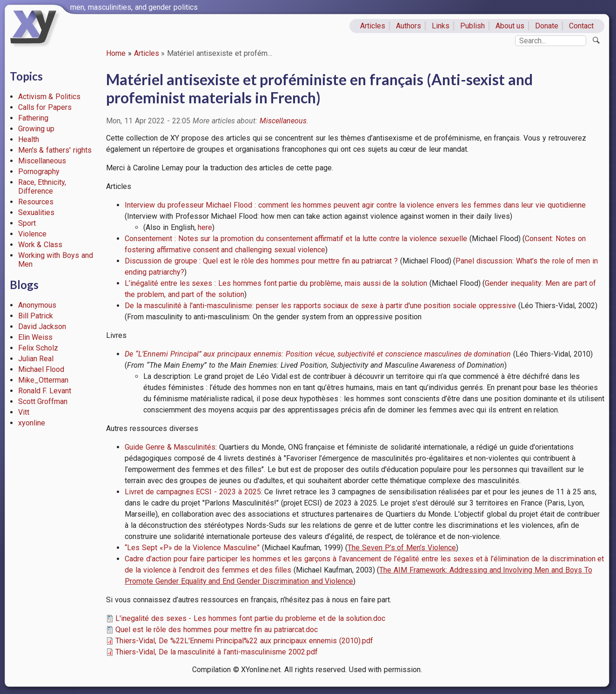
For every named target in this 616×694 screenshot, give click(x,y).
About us (510, 26)
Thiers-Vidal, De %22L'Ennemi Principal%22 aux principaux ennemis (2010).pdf (244, 641)
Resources (36, 202)
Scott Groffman (43, 401)
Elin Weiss (36, 337)
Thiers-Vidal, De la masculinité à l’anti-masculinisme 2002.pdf (217, 652)
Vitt (24, 412)
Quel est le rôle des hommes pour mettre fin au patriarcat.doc (217, 630)
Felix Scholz (38, 348)
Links (441, 26)
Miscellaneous (42, 161)
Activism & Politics (50, 97)
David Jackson (42, 327)
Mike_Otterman (43, 380)
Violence (32, 234)
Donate (547, 26)
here (205, 227)
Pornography (39, 172)
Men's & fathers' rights (55, 150)
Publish (472, 26)
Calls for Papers (45, 107)
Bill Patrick (36, 316)
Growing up (37, 129)
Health (29, 139)
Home (116, 53)
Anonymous (37, 305)
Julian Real (36, 359)
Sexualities (36, 212)
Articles (373, 26)
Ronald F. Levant (45, 391)
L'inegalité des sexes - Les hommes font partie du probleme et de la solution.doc (250, 618)
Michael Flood (41, 369)
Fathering (33, 118)
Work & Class (40, 245)
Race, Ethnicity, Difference (42, 187)
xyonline (32, 423)
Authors (408, 26)
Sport (27, 223)
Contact (581, 26)
